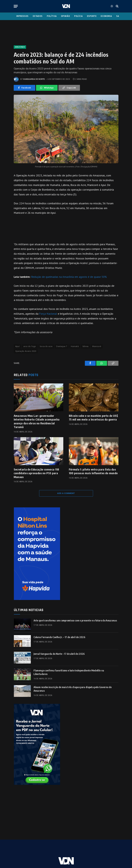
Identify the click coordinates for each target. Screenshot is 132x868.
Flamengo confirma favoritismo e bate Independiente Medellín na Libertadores (69, 672)
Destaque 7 (62, 346)
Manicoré (97, 346)
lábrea (85, 346)
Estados (38, 16)
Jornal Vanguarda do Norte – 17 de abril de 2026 (59, 654)
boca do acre (46, 346)
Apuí (17, 346)
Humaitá (75, 346)
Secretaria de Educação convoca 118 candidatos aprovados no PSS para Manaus (36, 473)
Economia (106, 16)
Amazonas (20, 47)
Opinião (65, 16)
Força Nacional (48, 314)
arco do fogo (30, 346)
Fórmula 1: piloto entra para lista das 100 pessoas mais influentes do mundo (93, 471)
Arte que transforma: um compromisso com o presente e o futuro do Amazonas (75, 620)
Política (52, 16)
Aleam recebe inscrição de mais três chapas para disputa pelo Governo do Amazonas (73, 689)
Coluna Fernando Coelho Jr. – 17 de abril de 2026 (59, 637)
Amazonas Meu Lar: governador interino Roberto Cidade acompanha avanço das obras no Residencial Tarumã (37, 421)
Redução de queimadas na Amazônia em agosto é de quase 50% (69, 277)
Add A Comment (66, 493)
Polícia (78, 16)
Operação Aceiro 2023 (26, 351)
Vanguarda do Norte (34, 79)
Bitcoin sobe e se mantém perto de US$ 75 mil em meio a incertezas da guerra (93, 417)
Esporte (92, 16)
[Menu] (16, 6)
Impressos (22, 16)
